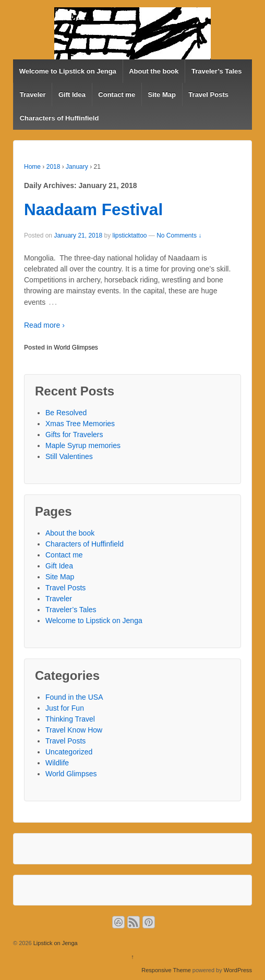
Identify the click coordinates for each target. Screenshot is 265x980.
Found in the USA (74, 697)
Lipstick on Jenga (55, 943)
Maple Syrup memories (83, 445)
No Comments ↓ (179, 235)
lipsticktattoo (129, 235)
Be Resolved (66, 413)
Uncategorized (69, 752)
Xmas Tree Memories (80, 424)
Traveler (33, 95)
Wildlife (57, 763)
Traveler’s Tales (217, 71)
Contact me (117, 95)
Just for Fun (65, 708)
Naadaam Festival (93, 209)
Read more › (44, 325)
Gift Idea (72, 95)
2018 (53, 167)
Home (32, 167)
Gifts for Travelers (74, 435)
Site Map (162, 95)
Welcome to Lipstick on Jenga (68, 71)
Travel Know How (74, 730)
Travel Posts (208, 95)
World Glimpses (76, 348)
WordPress (238, 970)
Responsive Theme (166, 970)
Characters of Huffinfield (59, 118)
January (77, 167)
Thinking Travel (70, 719)
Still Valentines (69, 456)
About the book (154, 71)
